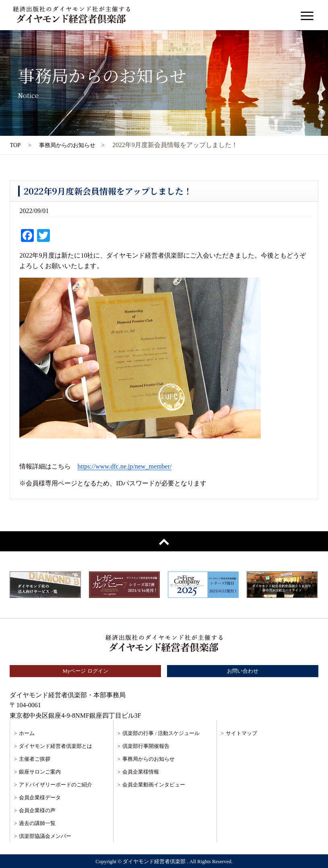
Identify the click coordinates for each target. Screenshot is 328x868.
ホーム (27, 733)
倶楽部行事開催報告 (146, 746)
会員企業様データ (40, 797)
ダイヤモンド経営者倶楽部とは (56, 746)
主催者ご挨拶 (35, 759)
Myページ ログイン (85, 671)
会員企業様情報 (141, 772)
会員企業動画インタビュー (154, 785)
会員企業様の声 (37, 810)
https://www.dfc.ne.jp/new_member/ (124, 466)
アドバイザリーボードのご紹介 (56, 785)
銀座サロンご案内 (40, 772)
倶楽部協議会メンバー (45, 836)
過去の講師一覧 (37, 823)
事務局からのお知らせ (149, 759)
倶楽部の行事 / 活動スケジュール (161, 733)
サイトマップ (241, 733)
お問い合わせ (243, 671)
